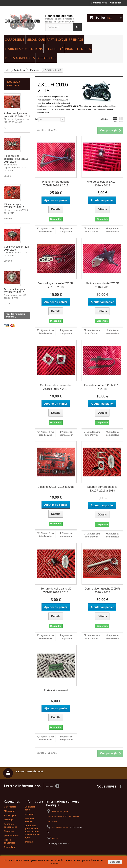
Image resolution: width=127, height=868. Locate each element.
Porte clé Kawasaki (56, 690)
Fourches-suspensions (24, 49)
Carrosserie (15, 39)
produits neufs (78, 49)
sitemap (29, 842)
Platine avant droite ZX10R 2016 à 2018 (102, 285)
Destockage (46, 58)
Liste (121, 120)
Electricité (54, 49)
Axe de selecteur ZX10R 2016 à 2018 (102, 184)
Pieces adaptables (20, 58)
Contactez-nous (99, 3)
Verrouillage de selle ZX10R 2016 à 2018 (56, 285)
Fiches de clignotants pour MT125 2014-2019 (17, 115)
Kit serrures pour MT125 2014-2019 (14, 206)
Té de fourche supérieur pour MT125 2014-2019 (16, 159)
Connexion (116, 3)
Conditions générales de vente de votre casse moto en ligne (32, 832)
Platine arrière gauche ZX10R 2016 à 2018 (56, 184)
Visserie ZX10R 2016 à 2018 (56, 487)
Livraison (29, 814)
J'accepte (115, 862)
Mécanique (36, 39)
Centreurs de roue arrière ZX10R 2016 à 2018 (56, 387)
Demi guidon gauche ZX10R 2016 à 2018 (102, 591)
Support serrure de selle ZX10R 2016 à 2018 (102, 489)
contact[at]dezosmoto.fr (58, 843)
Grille (115, 120)
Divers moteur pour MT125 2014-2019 (15, 291)
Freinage (76, 39)
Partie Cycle (57, 39)
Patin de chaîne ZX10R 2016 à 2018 (102, 387)
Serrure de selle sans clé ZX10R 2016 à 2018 (56, 591)
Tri (36, 119)
